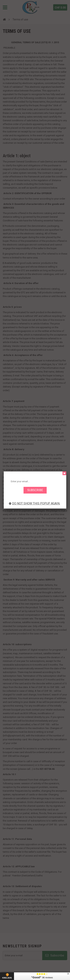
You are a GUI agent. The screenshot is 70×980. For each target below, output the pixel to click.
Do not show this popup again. (35, 503)
